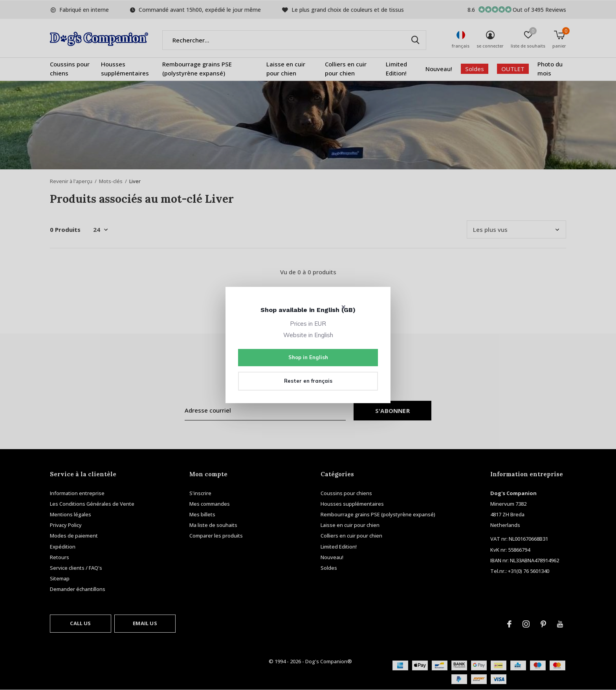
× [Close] (344, 306)
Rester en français (308, 381)
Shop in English (308, 357)
